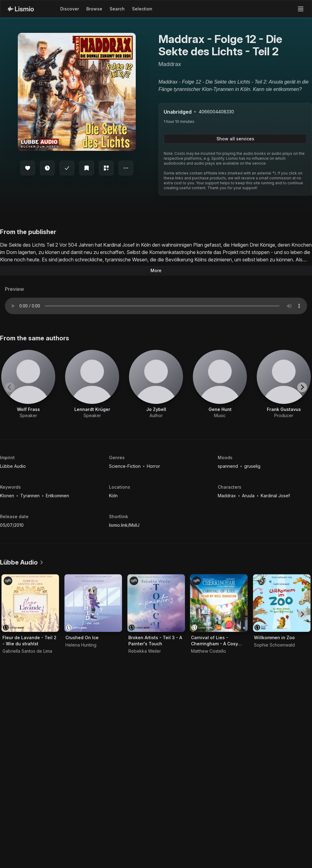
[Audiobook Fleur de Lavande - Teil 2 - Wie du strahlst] (30, 603)
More (156, 270)
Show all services (235, 139)
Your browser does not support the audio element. (156, 306)
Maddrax (227, 496)
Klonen (8, 496)
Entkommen (57, 496)
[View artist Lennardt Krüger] (92, 384)
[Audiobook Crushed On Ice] (93, 603)
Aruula (249, 496)
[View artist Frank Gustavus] (284, 384)
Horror (153, 466)
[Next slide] (302, 387)
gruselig (252, 466)
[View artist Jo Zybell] (156, 384)
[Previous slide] (10, 387)
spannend (228, 466)
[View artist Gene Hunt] (220, 384)
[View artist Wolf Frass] (28, 384)
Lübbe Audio (13, 466)
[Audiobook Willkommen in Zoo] (282, 603)
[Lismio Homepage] (21, 9)
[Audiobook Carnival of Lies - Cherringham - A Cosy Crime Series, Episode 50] (219, 603)
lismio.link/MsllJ (124, 525)
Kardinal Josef (275, 496)
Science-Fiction (125, 466)
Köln (113, 496)
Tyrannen (31, 496)
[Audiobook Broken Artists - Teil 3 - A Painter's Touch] (156, 603)
